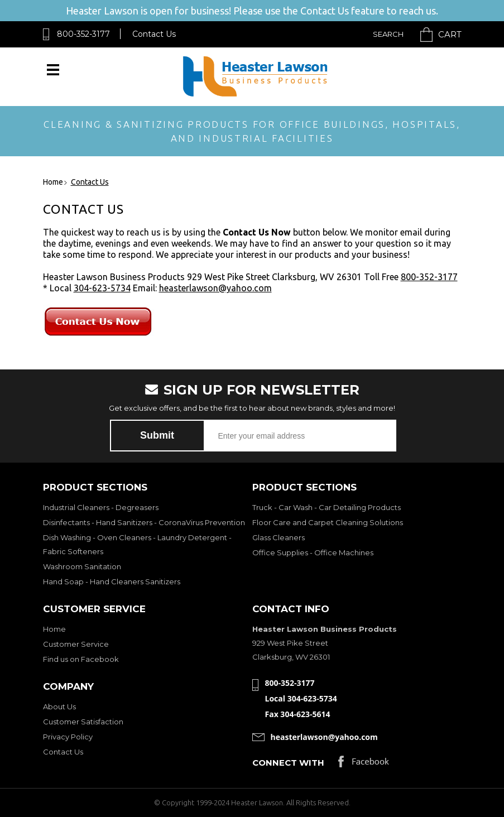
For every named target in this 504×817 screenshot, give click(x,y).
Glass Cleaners (279, 537)
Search (388, 34)
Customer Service (76, 644)
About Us (59, 707)
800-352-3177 (83, 34)
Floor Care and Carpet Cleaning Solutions (328, 522)
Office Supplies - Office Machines (313, 552)
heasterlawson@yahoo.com (215, 288)
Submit (157, 435)
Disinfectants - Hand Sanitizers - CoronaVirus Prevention (144, 522)
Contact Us (154, 34)
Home (54, 629)
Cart (450, 34)
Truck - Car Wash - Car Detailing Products (327, 507)
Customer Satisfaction (83, 722)
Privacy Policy (68, 737)
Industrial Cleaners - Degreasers (101, 507)
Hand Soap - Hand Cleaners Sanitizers (112, 581)
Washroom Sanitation (82, 566)
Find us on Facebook (81, 659)
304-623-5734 (102, 288)
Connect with (288, 763)
